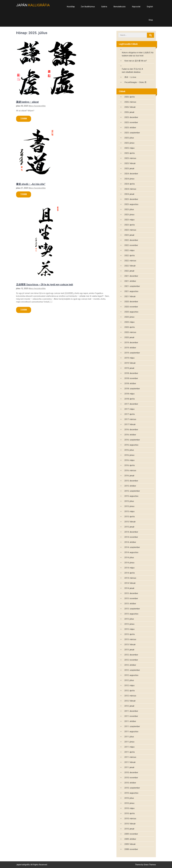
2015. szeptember (132, 491)
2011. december (131, 711)
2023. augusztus (131, 204)
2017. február (130, 424)
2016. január (129, 476)
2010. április (130, 813)
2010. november (131, 778)
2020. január (129, 337)
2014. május (129, 568)
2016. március (130, 470)
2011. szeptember (132, 726)
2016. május (129, 460)
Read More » (24, 119)
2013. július (129, 619)
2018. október (130, 383)
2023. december (131, 199)
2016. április (130, 465)
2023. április (130, 225)
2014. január (129, 588)
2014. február (130, 583)
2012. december (131, 655)
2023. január (129, 235)
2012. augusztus (131, 675)
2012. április (130, 691)
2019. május (129, 358)
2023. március (130, 230)
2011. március (130, 757)
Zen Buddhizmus (88, 7)
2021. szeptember (132, 286)
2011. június (129, 742)
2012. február (130, 701)
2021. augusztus (131, 291)
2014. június (129, 563)
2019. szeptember (132, 353)
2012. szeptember (132, 670)
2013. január (129, 650)
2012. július (129, 680)
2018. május (129, 394)
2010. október (130, 783)
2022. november (131, 245)
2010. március (130, 819)
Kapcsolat (136, 7)
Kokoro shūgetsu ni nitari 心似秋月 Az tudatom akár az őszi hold (138, 54)
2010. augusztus (131, 793)
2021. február (130, 296)
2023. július (129, 209)
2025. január (129, 168)
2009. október (130, 839)
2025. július (129, 138)
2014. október (130, 542)
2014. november (131, 537)
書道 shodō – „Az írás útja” (31, 184)
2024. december (131, 174)
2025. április (130, 153)
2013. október (130, 604)
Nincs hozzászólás (37, 106)
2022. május (129, 250)
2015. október (130, 486)
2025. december (131, 117)
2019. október (130, 348)
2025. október (130, 128)
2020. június (129, 317)
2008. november (131, 849)
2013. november (131, 598)
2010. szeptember (132, 788)
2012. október (130, 665)
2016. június (129, 455)
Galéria (104, 7)
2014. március (130, 578)
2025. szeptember (132, 133)
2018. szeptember (132, 389)
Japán (33, 5)
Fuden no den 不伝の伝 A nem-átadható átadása (132, 71)
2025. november (131, 122)
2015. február (130, 522)
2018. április (130, 399)
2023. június (129, 215)
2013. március (130, 639)
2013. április (130, 634)
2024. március (130, 189)
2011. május (129, 747)
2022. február (130, 266)
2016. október (130, 435)
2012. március (130, 696)
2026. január (129, 112)
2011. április (130, 752)
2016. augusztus (131, 445)
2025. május (129, 148)
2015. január (129, 527)
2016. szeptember (132, 440)
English (150, 7)
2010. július (129, 798)
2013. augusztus (131, 614)
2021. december (131, 276)
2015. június (129, 506)
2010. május (129, 808)
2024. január (129, 194)
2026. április (130, 97)
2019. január (129, 368)
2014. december (131, 532)
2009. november (131, 834)
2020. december (131, 302)
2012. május (129, 685)
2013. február (130, 645)
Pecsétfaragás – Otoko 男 (135, 82)
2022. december (131, 240)
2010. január (129, 829)
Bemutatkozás (120, 7)
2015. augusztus (131, 496)
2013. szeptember (132, 609)
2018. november (131, 378)
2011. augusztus (131, 732)
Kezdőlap (71, 7)
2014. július (129, 557)
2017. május (129, 409)
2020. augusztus (131, 312)
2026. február (130, 107)
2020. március (130, 332)
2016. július (129, 450)
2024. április (130, 184)
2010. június (129, 803)
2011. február (130, 762)
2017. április (130, 414)
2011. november (131, 716)
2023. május (129, 220)
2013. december (131, 593)
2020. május (129, 322)
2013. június (129, 624)
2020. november (131, 307)
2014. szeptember (132, 547)
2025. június (129, 143)
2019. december (131, 343)
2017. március (130, 419)
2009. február (130, 844)
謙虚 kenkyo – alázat (27, 102)
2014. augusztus (131, 552)
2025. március (130, 158)
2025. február (130, 163)
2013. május (129, 629)
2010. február (130, 824)
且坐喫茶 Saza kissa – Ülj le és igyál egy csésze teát (45, 284)
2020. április (130, 327)
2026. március (130, 102)
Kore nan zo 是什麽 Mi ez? (136, 61)
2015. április (130, 517)
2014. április (130, 573)
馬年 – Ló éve (130, 77)
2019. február (130, 363)
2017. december (131, 404)
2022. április (130, 256)
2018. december (131, 373)
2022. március (130, 261)
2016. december (131, 430)
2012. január (129, 706)
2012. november (131, 660)
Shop (151, 20)
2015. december (131, 481)
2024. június (129, 179)
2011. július (129, 737)
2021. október (130, 281)
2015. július (129, 501)
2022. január (129, 271)
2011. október (130, 721)
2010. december (131, 772)
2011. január (129, 767)
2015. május (129, 511)
